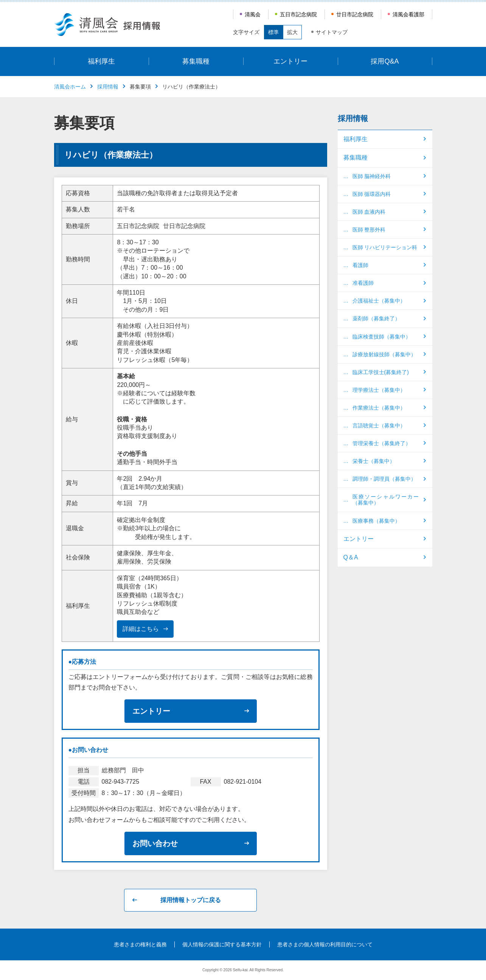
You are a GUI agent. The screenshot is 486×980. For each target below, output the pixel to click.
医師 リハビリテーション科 (385, 247)
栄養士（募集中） (374, 461)
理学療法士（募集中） (379, 390)
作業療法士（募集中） (379, 408)
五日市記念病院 (298, 14)
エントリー (290, 61)
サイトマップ (332, 32)
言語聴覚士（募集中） (379, 426)
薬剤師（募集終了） (376, 318)
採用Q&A (385, 61)
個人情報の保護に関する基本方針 (222, 944)
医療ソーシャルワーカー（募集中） (386, 500)
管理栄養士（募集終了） (382, 443)
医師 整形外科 (369, 230)
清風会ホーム (70, 87)
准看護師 (363, 283)
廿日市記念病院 (355, 14)
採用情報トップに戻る (191, 900)
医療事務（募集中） (376, 521)
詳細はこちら (141, 629)
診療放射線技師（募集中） (384, 354)
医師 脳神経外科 (372, 176)
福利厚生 (101, 61)
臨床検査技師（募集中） (382, 337)
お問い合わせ (155, 843)
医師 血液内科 (369, 212)
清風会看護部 (408, 14)
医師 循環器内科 (372, 194)
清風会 (253, 14)
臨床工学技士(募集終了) (381, 372)
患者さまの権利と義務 (140, 944)
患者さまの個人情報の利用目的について (325, 944)
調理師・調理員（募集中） (384, 479)
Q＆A (351, 557)
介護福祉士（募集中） (379, 301)
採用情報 (108, 87)
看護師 (360, 265)
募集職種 (196, 61)
